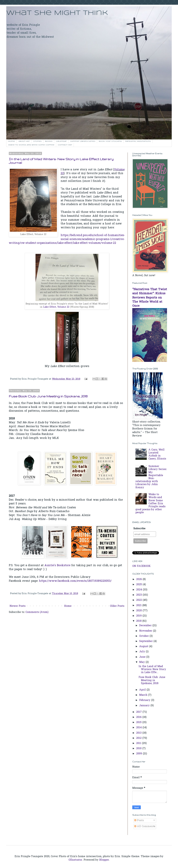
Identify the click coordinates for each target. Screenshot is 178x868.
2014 (139, 728)
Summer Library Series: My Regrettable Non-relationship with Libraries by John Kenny (151, 477)
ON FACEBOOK (141, 566)
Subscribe (139, 528)
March (144, 695)
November (146, 631)
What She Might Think (57, 13)
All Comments (145, 827)
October (144, 636)
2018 (139, 621)
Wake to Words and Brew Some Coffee (31, 145)
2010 (139, 749)
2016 (139, 717)
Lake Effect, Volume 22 (56, 307)
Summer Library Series (83, 141)
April (143, 690)
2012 (139, 738)
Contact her (65, 145)
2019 (139, 616)
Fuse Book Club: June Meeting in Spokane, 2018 (48, 396)
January (145, 706)
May (142, 662)
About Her (24, 141)
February (145, 700)
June (143, 657)
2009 (140, 754)
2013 (139, 733)
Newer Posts (18, 606)
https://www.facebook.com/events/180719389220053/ (75, 581)
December (146, 626)
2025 (139, 585)
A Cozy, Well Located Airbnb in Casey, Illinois (157, 454)
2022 (139, 600)
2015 (139, 722)
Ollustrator (75, 860)
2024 (140, 590)
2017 (139, 712)
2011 (139, 743)
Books (49, 141)
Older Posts (117, 606)
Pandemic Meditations (138, 141)
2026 (139, 579)
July (142, 652)
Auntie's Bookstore (57, 566)
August (144, 647)
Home (11, 141)
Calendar (61, 141)
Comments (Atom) (37, 612)
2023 (139, 595)
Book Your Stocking (110, 141)
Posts (139, 821)
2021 (139, 605)
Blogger (104, 860)
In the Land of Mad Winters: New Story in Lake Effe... (152, 669)
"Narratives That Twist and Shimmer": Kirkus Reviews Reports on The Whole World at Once (150, 298)
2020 (139, 611)
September (146, 641)
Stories (37, 141)
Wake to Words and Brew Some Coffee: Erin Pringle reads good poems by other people (150, 504)
